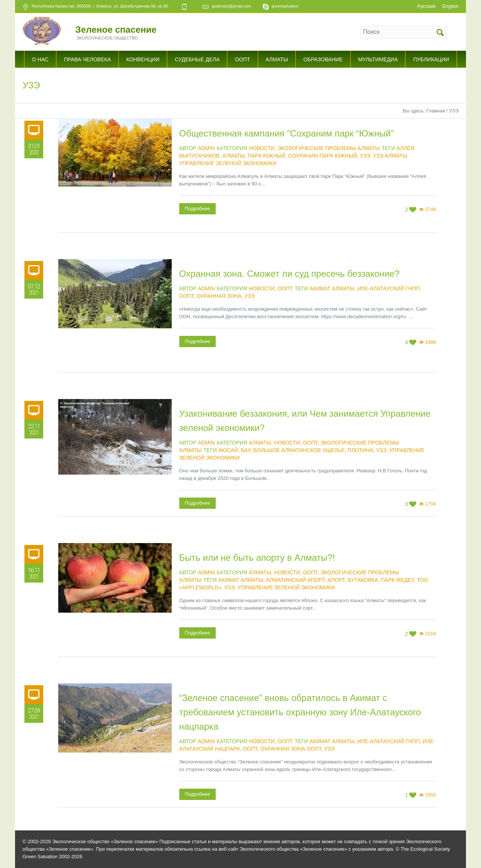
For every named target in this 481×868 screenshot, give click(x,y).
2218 (430, 634)
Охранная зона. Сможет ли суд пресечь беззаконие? (290, 274)
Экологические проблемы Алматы (329, 148)
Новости (262, 148)
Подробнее (197, 209)
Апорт (336, 580)
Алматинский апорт (295, 580)
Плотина (360, 450)
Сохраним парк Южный (323, 156)
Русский (426, 6)
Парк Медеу (398, 580)
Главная (435, 111)
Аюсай (228, 450)
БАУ (246, 450)
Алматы (234, 156)
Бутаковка (363, 580)
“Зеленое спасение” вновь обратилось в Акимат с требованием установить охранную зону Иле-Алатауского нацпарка (300, 712)
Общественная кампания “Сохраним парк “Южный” (287, 133)
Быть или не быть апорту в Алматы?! (257, 558)
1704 (430, 504)
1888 (430, 342)
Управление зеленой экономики (228, 163)
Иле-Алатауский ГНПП (389, 288)
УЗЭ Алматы (390, 156)
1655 (430, 795)
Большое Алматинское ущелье (299, 450)
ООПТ (285, 288)
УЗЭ (365, 156)
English (450, 6)
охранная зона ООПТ (291, 749)
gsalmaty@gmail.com (231, 6)
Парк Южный (266, 156)
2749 (430, 209)
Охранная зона (219, 296)
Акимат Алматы (332, 288)
